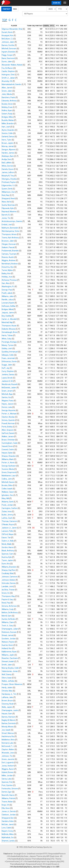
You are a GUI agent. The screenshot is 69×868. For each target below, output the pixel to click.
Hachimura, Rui (8, 736)
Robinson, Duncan (9, 632)
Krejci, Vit (5, 805)
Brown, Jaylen (7, 143)
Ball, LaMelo (7, 163)
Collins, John (7, 479)
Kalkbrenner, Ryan (9, 652)
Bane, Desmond (8, 58)
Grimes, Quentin (8, 420)
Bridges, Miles (7, 117)
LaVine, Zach (7, 518)
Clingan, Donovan (9, 244)
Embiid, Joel (7, 225)
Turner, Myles (7, 270)
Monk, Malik (7, 544)
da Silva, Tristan (8, 590)
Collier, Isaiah (7, 489)
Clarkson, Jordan (9, 815)
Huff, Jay (5, 368)
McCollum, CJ (7, 39)
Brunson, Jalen (8, 241)
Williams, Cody (8, 609)
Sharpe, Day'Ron (8, 570)
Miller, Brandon (8, 123)
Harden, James (8, 153)
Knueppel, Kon (7, 35)
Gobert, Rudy (7, 114)
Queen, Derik (7, 189)
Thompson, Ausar (9, 326)
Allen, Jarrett (7, 88)
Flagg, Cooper (7, 55)
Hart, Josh (6, 127)
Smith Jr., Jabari (8, 78)
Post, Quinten (7, 785)
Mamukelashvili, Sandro (11, 84)
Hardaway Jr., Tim (9, 694)
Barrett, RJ (6, 215)
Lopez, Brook (7, 378)
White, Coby (7, 339)
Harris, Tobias (7, 335)
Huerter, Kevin (7, 645)
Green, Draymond (9, 472)
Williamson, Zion (8, 192)
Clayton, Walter (8, 749)
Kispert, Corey (7, 831)
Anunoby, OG (7, 81)
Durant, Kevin (7, 32)
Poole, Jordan (7, 505)
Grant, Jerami (7, 391)
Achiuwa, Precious (9, 280)
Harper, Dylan (7, 453)
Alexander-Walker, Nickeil (12, 65)
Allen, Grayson (8, 430)
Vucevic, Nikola (8, 469)
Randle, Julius (7, 300)
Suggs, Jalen (7, 365)
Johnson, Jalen (8, 42)
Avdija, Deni (6, 159)
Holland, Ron (7, 648)
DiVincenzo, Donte (9, 361)
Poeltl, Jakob (7, 293)
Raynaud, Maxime (9, 212)
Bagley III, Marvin (8, 720)
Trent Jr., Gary (7, 626)
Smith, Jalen (7, 665)
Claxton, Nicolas (8, 417)
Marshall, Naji (7, 322)
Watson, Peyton (8, 642)
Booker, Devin (7, 104)
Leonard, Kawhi (8, 303)
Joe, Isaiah (6, 730)
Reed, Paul (6, 603)
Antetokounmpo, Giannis (12, 221)
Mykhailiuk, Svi (8, 837)
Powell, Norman (8, 423)
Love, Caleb (6, 828)
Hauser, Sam (7, 714)
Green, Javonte (8, 759)
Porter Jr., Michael (9, 414)
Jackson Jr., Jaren (9, 528)
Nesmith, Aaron (8, 795)
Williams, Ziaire (8, 622)
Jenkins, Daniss (8, 375)
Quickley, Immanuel (10, 352)
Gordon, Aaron (8, 547)
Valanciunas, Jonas (10, 671)
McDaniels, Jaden (9, 388)
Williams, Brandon (9, 567)
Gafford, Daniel (8, 433)
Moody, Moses (8, 727)
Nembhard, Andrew (10, 264)
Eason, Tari (6, 538)
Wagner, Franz (8, 401)
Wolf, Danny (7, 674)
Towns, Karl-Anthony (10, 238)
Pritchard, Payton (9, 182)
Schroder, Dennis (9, 583)
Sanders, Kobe (8, 821)
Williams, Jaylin (8, 655)
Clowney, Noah (8, 704)
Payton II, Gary (7, 599)
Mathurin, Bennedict (10, 228)
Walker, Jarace (8, 436)
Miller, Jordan (7, 776)
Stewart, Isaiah (8, 661)
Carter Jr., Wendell (9, 319)
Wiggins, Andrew (9, 260)
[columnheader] (14, 26)
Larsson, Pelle (7, 531)
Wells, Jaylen (7, 707)
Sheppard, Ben (8, 818)
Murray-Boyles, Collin (10, 668)
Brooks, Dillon (7, 485)
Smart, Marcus (8, 733)
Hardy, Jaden (7, 688)
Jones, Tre (6, 218)
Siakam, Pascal (8, 247)
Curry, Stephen (8, 371)
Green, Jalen (7, 91)
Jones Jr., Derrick (9, 811)
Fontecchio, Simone (10, 789)
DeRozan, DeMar (9, 306)
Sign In (56, 3)
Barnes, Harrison (8, 717)
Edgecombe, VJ (8, 185)
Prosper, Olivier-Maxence (12, 684)
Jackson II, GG (7, 381)
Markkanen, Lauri (9, 476)
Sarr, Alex (6, 283)
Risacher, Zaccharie (10, 658)
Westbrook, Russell (9, 384)
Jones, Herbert (8, 766)
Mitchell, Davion (8, 482)
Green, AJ (6, 593)
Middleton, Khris (8, 740)
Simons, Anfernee (9, 606)
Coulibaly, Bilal (7, 573)
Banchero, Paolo (8, 97)
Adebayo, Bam (8, 156)
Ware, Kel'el (6, 202)
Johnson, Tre (7, 756)
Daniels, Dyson (8, 169)
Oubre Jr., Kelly (8, 541)
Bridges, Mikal (7, 309)
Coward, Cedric (8, 450)
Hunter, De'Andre (9, 619)
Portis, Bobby (7, 427)
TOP (5, 20)
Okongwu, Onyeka (9, 179)
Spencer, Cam (7, 554)
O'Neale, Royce (8, 525)
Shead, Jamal (7, 635)
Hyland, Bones (7, 772)
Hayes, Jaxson (8, 404)
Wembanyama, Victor (11, 231)
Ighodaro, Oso (7, 495)
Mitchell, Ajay (7, 394)
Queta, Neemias (8, 205)
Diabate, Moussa (9, 329)
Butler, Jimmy (7, 515)
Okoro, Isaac (7, 678)
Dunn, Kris (6, 564)
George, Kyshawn (9, 466)
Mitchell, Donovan (9, 49)
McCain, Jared (8, 824)
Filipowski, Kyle (8, 208)
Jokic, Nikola (7, 94)
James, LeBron (8, 172)
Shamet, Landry (8, 841)
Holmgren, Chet (8, 75)
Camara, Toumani (9, 254)
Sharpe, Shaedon (9, 456)
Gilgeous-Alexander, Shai (12, 29)
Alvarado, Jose (8, 753)
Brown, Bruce (7, 701)
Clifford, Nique (8, 534)
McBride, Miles (8, 834)
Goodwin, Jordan (9, 639)
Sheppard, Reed (8, 198)
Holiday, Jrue (7, 277)
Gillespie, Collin (8, 355)
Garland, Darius (8, 137)
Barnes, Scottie (8, 45)
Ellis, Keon (6, 808)
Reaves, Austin (8, 257)
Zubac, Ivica (7, 511)
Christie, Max (7, 691)
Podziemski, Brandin (10, 251)
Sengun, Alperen (9, 150)
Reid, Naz (6, 195)
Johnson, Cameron (10, 577)
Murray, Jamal (8, 146)
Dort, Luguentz (8, 762)
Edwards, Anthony (9, 101)
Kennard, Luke (7, 743)
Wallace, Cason (8, 492)
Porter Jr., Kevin (8, 463)
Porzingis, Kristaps (9, 342)
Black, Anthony (8, 551)
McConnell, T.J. (8, 746)
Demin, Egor (7, 792)
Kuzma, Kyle (7, 557)
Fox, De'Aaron (7, 68)
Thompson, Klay (8, 596)
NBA (15, 9)
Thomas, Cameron (9, 521)
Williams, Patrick (8, 798)
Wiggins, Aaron (8, 769)
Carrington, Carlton (9, 508)
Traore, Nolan (7, 802)
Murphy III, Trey (8, 176)
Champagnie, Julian (10, 629)
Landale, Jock (7, 586)
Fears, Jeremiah (8, 358)
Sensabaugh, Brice (9, 332)
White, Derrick (7, 166)
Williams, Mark (8, 459)
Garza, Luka (7, 779)
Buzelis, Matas (8, 120)
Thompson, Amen (9, 234)
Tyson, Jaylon (7, 560)
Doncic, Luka (7, 407)
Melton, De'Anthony (10, 613)
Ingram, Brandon (9, 52)
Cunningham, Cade (10, 443)
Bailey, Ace (6, 273)
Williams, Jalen (8, 296)
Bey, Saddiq (6, 316)
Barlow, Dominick (9, 723)
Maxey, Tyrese (8, 345)
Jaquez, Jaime (8, 313)
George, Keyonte (8, 410)
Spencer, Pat (7, 782)
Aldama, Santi (7, 502)
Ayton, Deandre (8, 130)
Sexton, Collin (7, 133)
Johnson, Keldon (8, 580)
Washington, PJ (8, 287)
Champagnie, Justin (10, 710)
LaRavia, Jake (7, 697)
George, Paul (7, 290)
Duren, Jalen (7, 62)
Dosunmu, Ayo (8, 267)
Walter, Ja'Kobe (8, 681)
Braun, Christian (8, 440)
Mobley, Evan (7, 107)
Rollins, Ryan (7, 110)
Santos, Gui (6, 397)
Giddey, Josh (7, 348)
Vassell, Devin (7, 446)
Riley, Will (5, 498)
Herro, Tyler (6, 140)
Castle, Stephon (8, 71)
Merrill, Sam (7, 616)
